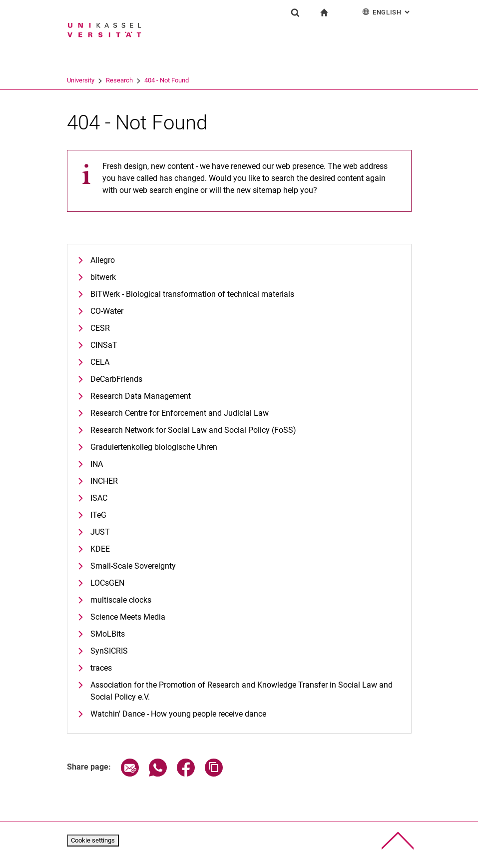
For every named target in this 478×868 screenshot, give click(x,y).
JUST (100, 532)
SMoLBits (108, 634)
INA (97, 464)
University (81, 80)
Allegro (103, 260)
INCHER (104, 481)
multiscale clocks (121, 600)
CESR (100, 328)
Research (119, 80)
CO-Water (107, 311)
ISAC (99, 498)
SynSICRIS (109, 651)
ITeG (98, 515)
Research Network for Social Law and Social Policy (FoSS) (193, 430)
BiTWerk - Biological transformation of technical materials (192, 294)
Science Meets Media (128, 617)
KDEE (100, 549)
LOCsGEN (107, 583)
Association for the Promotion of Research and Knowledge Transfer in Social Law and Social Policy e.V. (241, 691)
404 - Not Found (167, 80)
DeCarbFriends (116, 379)
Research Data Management (141, 396)
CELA (100, 362)
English (387, 12)
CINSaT (104, 345)
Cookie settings (93, 840)
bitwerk (103, 277)
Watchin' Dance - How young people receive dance (178, 714)
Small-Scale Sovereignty (133, 566)
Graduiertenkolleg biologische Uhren (154, 447)
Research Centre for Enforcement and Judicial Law (180, 413)
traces (101, 668)
